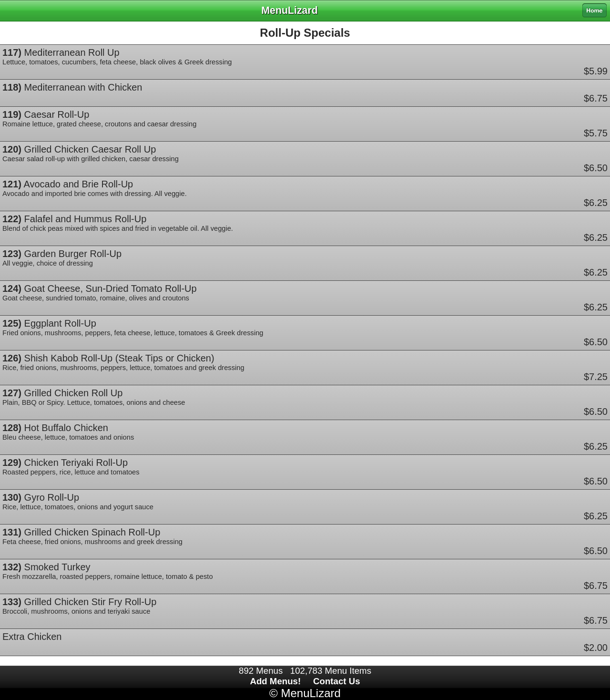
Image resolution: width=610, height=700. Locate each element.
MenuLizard (310, 693)
